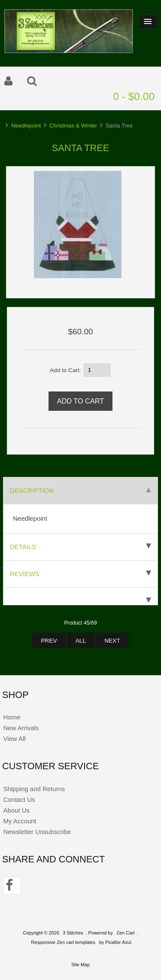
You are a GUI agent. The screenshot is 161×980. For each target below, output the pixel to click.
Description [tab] (80, 490)
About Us (16, 810)
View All (14, 739)
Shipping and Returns (34, 789)
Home (12, 717)
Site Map (80, 965)
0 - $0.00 (134, 96)
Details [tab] (80, 547)
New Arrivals (21, 728)
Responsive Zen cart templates (63, 942)
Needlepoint (26, 126)
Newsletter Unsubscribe (37, 832)
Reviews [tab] (80, 574)
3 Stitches (73, 933)
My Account (20, 821)
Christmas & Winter (73, 126)
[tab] (80, 596)
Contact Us (19, 799)
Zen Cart (125, 933)
